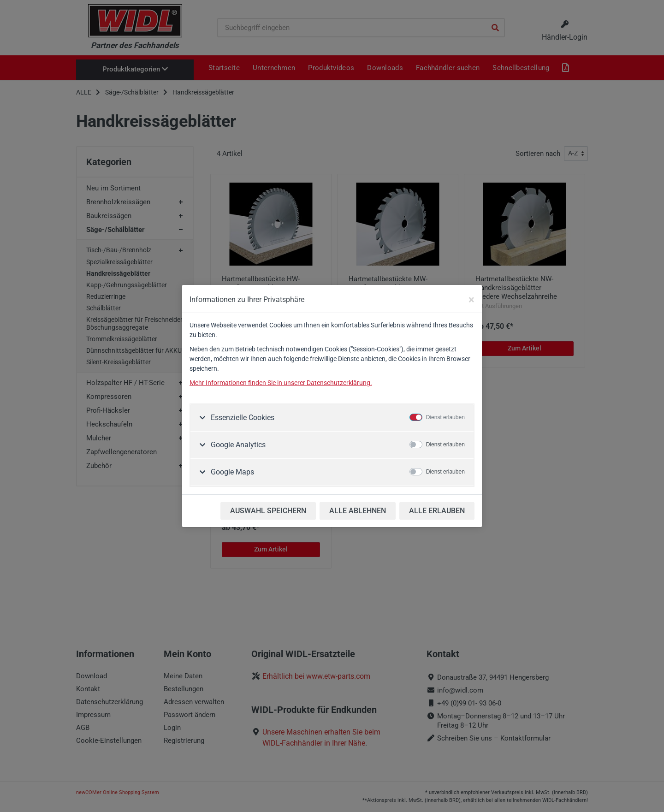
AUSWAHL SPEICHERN (268, 511)
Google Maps (231, 472)
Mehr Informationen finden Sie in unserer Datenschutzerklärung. (281, 383)
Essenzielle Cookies (242, 418)
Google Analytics (237, 445)
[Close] (471, 300)
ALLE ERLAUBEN (437, 511)
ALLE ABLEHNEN (358, 511)
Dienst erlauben (445, 417)
